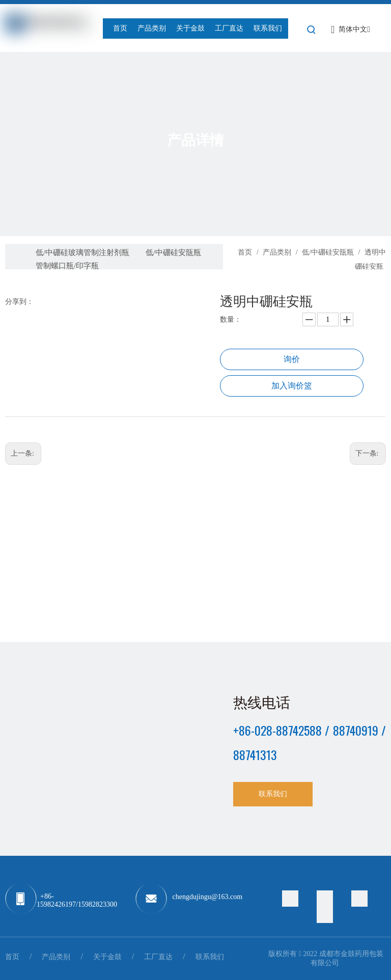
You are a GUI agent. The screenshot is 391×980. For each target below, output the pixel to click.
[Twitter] (290, 899)
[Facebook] (325, 899)
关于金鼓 (107, 957)
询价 (292, 359)
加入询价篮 (292, 386)
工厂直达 (158, 957)
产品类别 (56, 957)
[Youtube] (325, 915)
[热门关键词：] (312, 30)
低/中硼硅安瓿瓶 (173, 253)
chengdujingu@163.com (208, 897)
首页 (12, 957)
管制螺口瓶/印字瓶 (67, 266)
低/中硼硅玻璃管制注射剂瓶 (82, 253)
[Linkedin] (359, 899)
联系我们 (273, 794)
